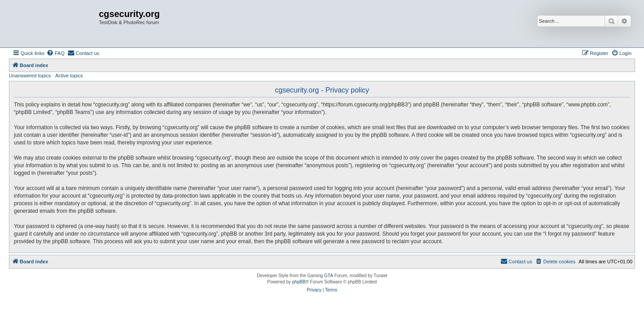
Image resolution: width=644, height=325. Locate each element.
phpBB (299, 282)
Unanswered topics (30, 76)
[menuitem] (55, 53)
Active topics (69, 76)
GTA (329, 276)
